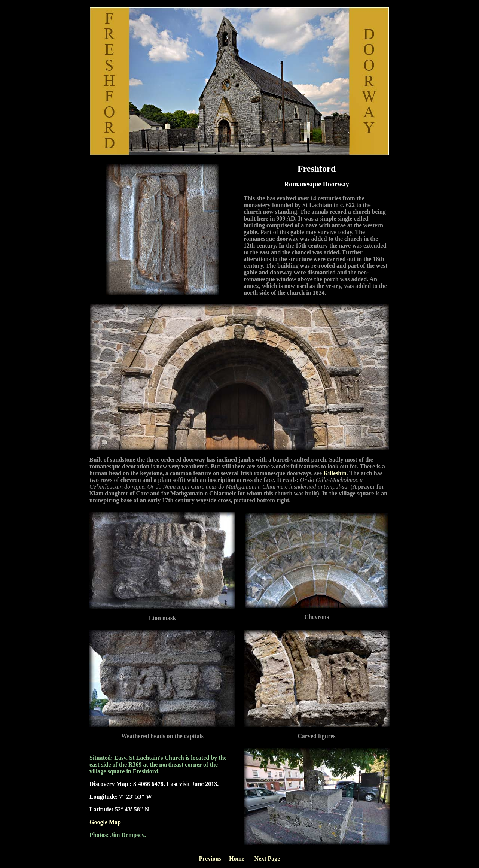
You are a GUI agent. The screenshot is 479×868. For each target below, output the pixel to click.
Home (237, 858)
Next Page (267, 858)
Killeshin (335, 473)
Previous (210, 858)
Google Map (105, 822)
